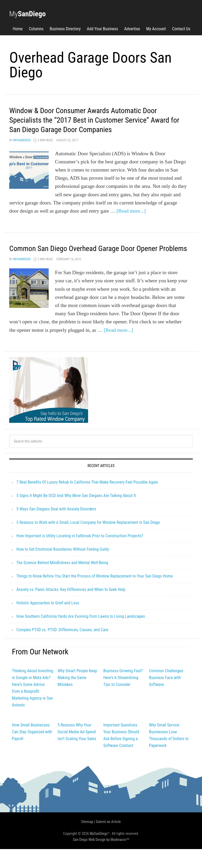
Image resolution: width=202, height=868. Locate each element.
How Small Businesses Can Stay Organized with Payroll (32, 751)
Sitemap (87, 841)
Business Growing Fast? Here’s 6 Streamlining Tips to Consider (123, 697)
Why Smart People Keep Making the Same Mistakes (77, 697)
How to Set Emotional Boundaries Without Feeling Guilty (63, 568)
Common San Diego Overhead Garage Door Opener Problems (89, 262)
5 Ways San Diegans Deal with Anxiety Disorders (56, 528)
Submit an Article (108, 841)
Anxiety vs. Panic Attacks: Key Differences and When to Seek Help (71, 608)
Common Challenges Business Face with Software (166, 697)
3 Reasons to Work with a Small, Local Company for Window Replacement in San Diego (88, 541)
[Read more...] (131, 220)
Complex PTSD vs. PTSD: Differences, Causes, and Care (62, 649)
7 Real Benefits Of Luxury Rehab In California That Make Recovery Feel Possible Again (87, 501)
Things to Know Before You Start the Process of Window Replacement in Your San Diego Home (95, 595)
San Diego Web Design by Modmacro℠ (101, 859)
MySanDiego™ (100, 852)
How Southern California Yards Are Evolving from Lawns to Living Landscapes (81, 635)
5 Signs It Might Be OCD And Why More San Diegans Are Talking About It (76, 515)
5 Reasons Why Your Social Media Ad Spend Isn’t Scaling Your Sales (77, 751)
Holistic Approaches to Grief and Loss (48, 622)
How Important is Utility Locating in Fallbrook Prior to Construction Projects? (80, 555)
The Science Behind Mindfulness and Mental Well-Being (62, 582)
